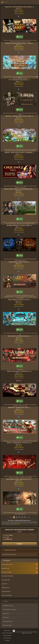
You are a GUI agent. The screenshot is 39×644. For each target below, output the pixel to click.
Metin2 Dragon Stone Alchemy (10, 610)
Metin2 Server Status (7, 625)
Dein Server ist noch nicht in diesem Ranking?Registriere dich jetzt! (27, 632)
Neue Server (7, 631)
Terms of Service (7, 635)
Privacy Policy (7, 638)
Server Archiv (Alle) (7, 633)
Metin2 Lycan (6, 617)
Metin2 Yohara (6, 613)
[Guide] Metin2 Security (8, 606)
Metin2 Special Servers (8, 621)
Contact (7, 640)
